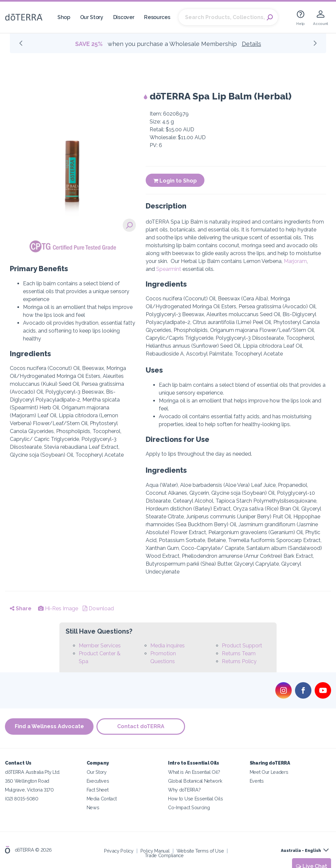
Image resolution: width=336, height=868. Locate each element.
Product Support (242, 646)
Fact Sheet (98, 790)
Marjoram (295, 261)
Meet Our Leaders (269, 772)
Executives (98, 781)
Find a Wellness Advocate (49, 727)
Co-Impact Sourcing (189, 807)
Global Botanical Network (195, 781)
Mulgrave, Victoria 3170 (29, 790)
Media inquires (168, 646)
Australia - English (301, 851)
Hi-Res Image (58, 608)
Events (257, 781)
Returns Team (239, 653)
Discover (124, 17)
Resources (157, 17)
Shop (64, 17)
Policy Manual (155, 851)
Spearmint (169, 269)
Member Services (100, 646)
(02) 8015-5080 (22, 799)
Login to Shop (175, 181)
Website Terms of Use (200, 851)
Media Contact (102, 799)
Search (270, 17)
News (93, 807)
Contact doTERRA (141, 727)
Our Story (92, 17)
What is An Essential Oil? (194, 772)
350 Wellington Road (27, 781)
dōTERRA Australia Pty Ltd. (32, 772)
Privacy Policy (119, 851)
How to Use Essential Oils (195, 799)
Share (21, 608)
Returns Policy (239, 661)
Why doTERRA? (184, 790)
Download (98, 608)
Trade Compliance (164, 855)
